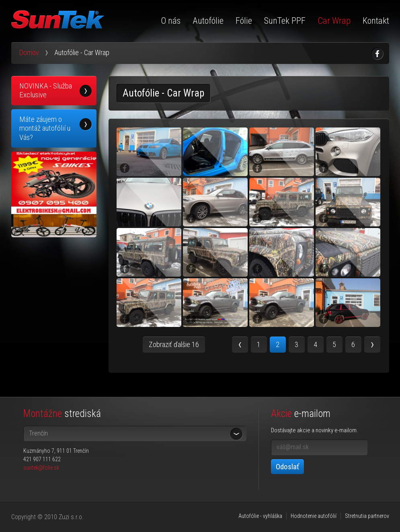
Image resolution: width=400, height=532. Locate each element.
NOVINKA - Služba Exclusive (46, 90)
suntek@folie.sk (41, 468)
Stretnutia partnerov (367, 516)
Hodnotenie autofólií (314, 516)
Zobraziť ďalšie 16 (174, 344)
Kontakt (376, 21)
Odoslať (287, 467)
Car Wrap (334, 21)
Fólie (244, 21)
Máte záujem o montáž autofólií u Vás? (45, 128)
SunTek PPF (285, 21)
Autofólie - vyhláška (260, 516)
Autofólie (208, 21)
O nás (171, 21)
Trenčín (38, 433)
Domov (29, 52)
